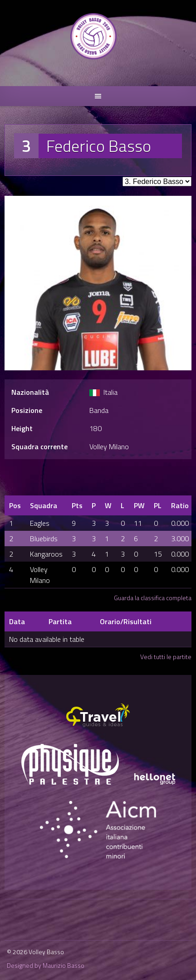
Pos (15, 505)
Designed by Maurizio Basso (46, 965)
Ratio (180, 505)
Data (17, 621)
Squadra (44, 505)
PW (139, 505)
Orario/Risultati (126, 621)
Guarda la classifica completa (153, 598)
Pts (77, 505)
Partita (60, 621)
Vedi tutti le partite (166, 657)
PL (158, 505)
